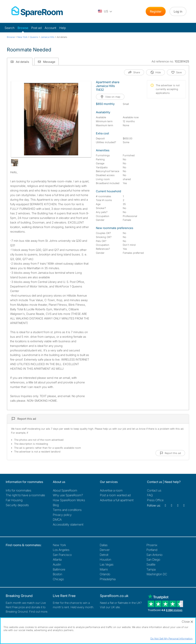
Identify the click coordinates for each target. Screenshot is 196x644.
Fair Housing (14, 500)
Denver (105, 550)
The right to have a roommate (25, 495)
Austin (57, 564)
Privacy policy (62, 515)
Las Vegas (107, 564)
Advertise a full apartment (117, 500)
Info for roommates (18, 490)
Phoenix (152, 545)
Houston (105, 559)
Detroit (104, 555)
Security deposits (17, 505)
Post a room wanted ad (115, 495)
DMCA (57, 520)
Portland (152, 550)
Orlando (105, 574)
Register (156, 11)
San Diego (153, 559)
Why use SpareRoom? (68, 495)
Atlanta (57, 559)
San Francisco (62, 555)
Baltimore (59, 569)
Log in (178, 11)
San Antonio (154, 555)
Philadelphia (108, 579)
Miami (104, 569)
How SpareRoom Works (69, 500)
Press (155, 500)
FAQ (150, 495)
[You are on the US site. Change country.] (105, 11)
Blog (56, 505)
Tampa (151, 569)
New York (59, 545)
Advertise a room (111, 490)
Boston (57, 574)
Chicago (58, 579)
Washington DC (157, 574)
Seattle (151, 564)
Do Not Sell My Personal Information (171, 638)
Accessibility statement (68, 524)
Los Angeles (61, 550)
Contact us (154, 490)
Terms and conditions (67, 510)
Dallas (104, 545)
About (65, 490)
